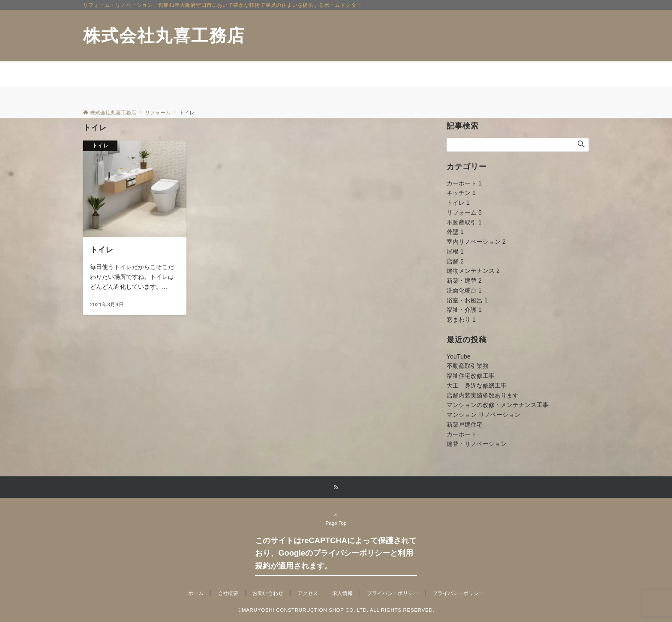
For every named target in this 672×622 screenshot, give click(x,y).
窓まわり (461, 320)
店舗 (455, 261)
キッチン (461, 193)
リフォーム (464, 212)
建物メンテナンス (473, 271)
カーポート (464, 183)
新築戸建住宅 (465, 425)
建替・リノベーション (477, 444)
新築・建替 (464, 281)
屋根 (455, 251)
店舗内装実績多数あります (483, 395)
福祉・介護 (464, 310)
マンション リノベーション (483, 415)
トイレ (458, 203)
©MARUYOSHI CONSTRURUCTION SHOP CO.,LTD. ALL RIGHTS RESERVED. (336, 610)
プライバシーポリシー (458, 593)
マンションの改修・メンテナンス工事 (498, 405)
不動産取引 (464, 222)
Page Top (336, 519)
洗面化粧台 (464, 290)
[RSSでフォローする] (336, 487)
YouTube (459, 356)
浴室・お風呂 (467, 300)
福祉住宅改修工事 (471, 376)
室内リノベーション (476, 242)
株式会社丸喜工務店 (164, 36)
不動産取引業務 (468, 366)
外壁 (455, 232)
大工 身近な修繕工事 (477, 386)
